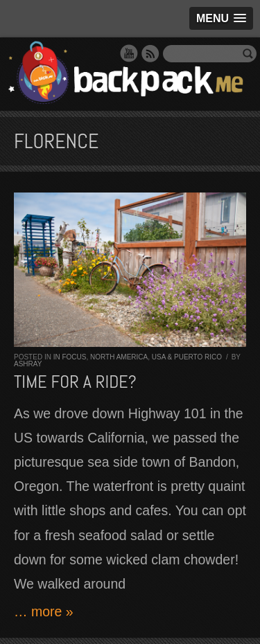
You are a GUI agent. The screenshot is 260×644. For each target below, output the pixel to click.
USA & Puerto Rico (187, 357)
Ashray (28, 364)
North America (119, 357)
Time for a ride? (75, 382)
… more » (44, 611)
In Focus (70, 357)
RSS (150, 53)
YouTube (129, 53)
